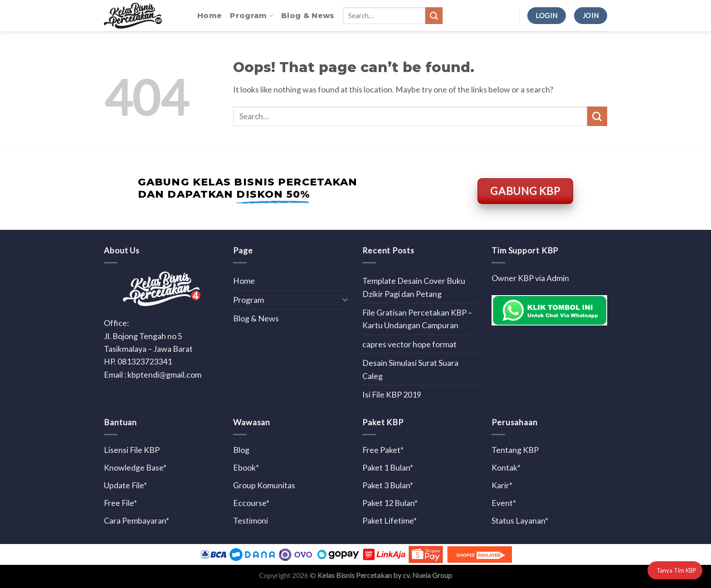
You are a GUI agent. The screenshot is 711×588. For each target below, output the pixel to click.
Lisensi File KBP (132, 450)
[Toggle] (345, 299)
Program (251, 16)
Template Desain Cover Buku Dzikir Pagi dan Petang (414, 287)
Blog (241, 450)
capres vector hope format (409, 344)
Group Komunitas (264, 485)
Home (209, 16)
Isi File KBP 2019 (392, 394)
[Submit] (434, 16)
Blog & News (308, 16)
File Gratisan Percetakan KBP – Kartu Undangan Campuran (417, 319)
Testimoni (251, 520)
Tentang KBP (515, 450)
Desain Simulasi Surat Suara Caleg (410, 369)
